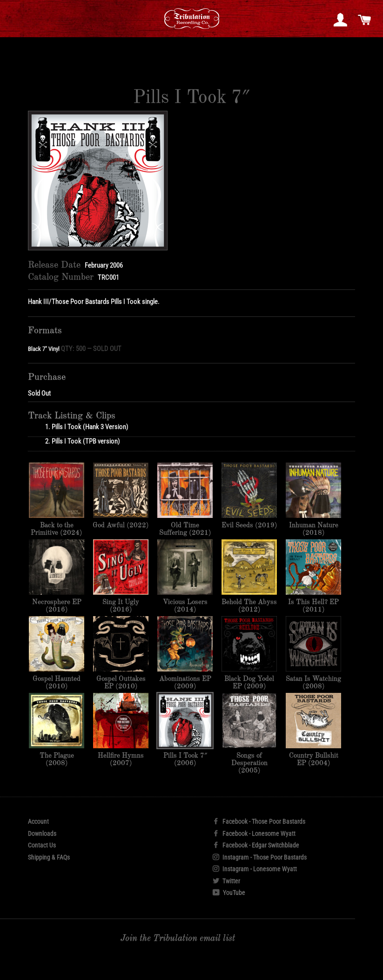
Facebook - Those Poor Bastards (259, 821)
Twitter (226, 881)
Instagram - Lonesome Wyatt (255, 869)
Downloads (42, 833)
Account (38, 821)
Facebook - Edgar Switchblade (256, 845)
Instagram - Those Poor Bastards (260, 857)
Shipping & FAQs (49, 857)
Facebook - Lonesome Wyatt (254, 833)
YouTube (229, 893)
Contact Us (42, 845)
